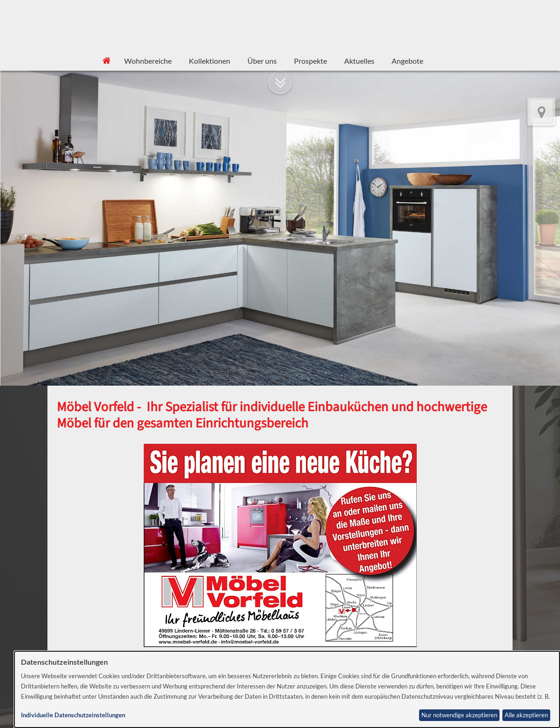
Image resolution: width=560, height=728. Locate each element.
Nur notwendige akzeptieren (459, 715)
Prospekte (310, 61)
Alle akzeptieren (526, 715)
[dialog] (287, 689)
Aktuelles (359, 61)
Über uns (262, 61)
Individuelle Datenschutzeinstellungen (73, 715)
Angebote (407, 61)
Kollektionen (210, 61)
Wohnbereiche (148, 61)
